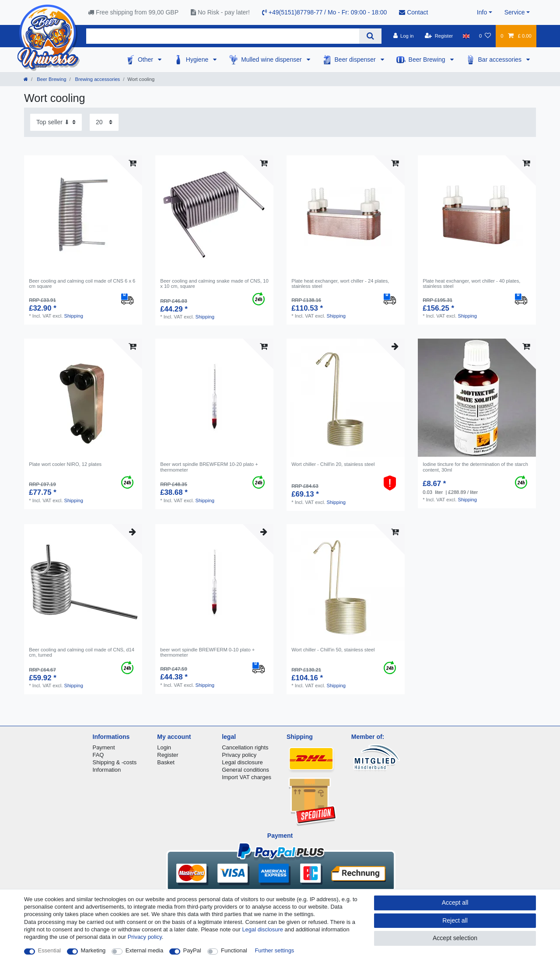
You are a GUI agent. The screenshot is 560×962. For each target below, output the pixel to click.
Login (164, 747)
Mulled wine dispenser (272, 59)
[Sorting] (56, 122)
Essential (50, 950)
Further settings (274, 950)
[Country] (466, 36)
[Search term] (223, 36)
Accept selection (455, 938)
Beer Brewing (428, 59)
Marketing (93, 950)
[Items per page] (104, 122)
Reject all (455, 920)
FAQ (98, 755)
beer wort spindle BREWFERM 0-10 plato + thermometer (207, 652)
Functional (234, 950)
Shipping (73, 316)
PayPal (192, 950)
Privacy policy (239, 755)
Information (107, 770)
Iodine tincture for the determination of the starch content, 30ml (475, 467)
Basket (166, 762)
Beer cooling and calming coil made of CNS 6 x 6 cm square (82, 283)
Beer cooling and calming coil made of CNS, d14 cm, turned (82, 652)
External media (144, 950)
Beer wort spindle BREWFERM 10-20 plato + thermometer (209, 467)
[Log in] (403, 36)
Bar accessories (501, 59)
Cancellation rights (245, 747)
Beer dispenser (356, 59)
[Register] (439, 36)
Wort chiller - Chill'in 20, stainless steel (333, 464)
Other (146, 59)
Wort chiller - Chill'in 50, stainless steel (333, 650)
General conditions (245, 770)
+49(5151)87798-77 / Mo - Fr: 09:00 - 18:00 (324, 12)
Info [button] (482, 12)
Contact (413, 12)
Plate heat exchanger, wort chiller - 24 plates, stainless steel (340, 283)
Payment (104, 747)
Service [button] (515, 12)
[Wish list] (485, 36)
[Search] (370, 36)
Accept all (455, 903)
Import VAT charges (247, 777)
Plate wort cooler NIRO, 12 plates (65, 464)
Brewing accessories (97, 79)
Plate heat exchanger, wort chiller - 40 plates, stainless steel (471, 283)
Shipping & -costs (115, 762)
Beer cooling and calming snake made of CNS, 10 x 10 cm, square (214, 283)
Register (168, 755)
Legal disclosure (242, 762)
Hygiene (198, 59)
